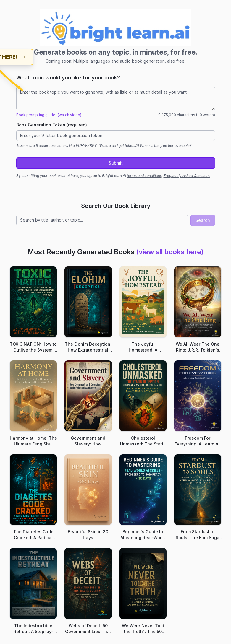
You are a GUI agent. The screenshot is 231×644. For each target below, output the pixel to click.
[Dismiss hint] (25, 57)
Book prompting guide (36, 115)
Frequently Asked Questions (187, 176)
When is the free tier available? (166, 145)
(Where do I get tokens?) (119, 145)
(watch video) (70, 115)
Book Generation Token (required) (52, 125)
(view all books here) (170, 252)
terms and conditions (144, 176)
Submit (116, 163)
